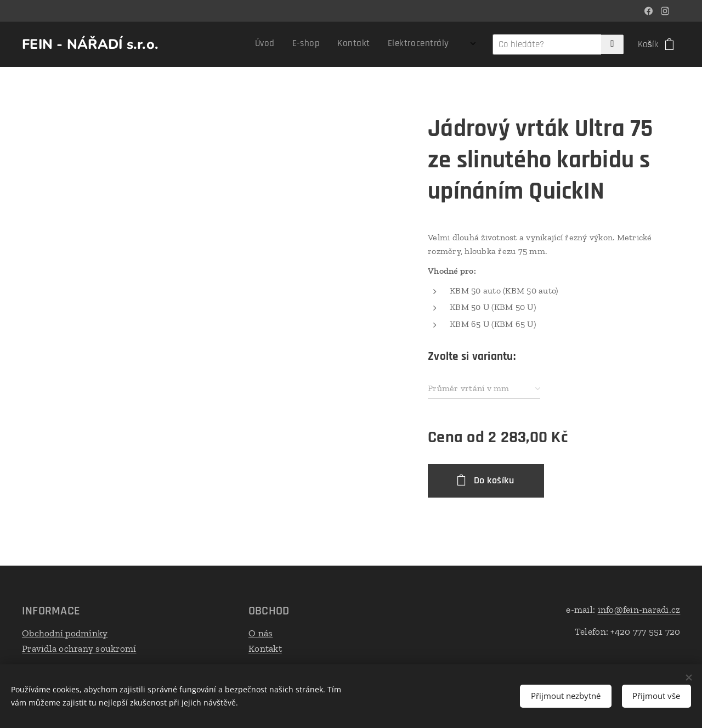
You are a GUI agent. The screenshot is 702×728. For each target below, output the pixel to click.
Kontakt (265, 648)
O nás (261, 633)
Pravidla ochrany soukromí (79, 648)
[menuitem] (264, 44)
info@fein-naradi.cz (639, 610)
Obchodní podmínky (65, 633)
